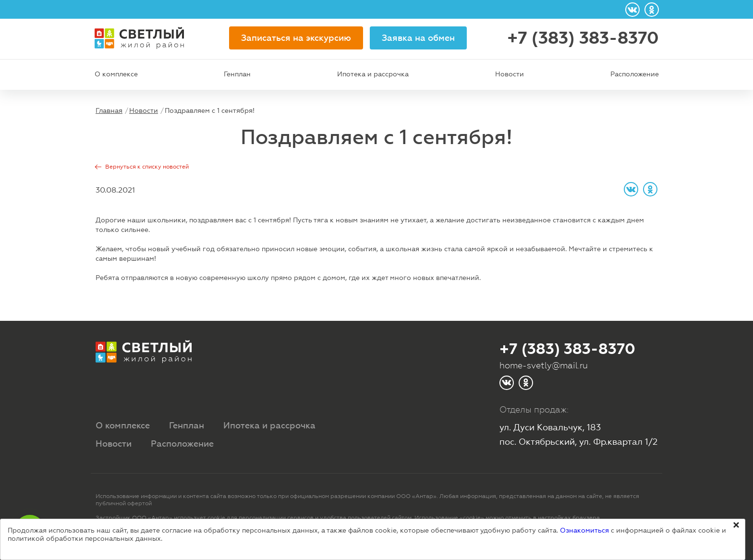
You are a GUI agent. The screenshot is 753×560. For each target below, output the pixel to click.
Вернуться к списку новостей (147, 167)
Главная (109, 110)
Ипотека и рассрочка (373, 74)
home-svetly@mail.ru (544, 365)
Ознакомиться (584, 530)
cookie (216, 518)
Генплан (237, 74)
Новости (510, 74)
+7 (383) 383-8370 (583, 38)
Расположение (635, 74)
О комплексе (116, 74)
